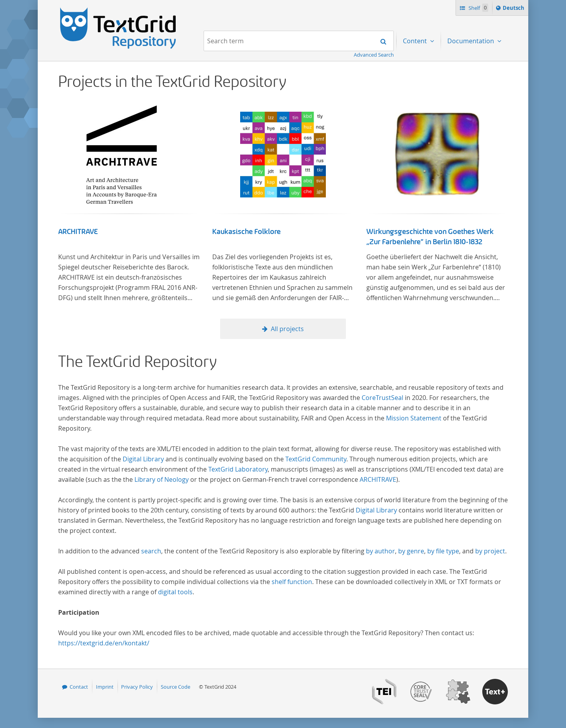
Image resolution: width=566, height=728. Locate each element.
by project (490, 551)
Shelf (478, 8)
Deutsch (514, 9)
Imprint (105, 687)
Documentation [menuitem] (471, 41)
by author (380, 551)
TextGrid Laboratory (238, 469)
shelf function (292, 582)
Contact (79, 687)
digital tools (175, 592)
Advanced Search (374, 55)
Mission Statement (414, 418)
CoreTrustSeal (382, 398)
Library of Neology (162, 479)
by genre (411, 551)
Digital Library (143, 459)
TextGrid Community (316, 459)
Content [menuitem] (416, 41)
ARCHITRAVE (78, 232)
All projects (287, 329)
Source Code (175, 687)
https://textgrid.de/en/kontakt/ (104, 643)
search (151, 551)
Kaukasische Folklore (246, 232)
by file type (443, 551)
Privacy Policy (137, 687)
